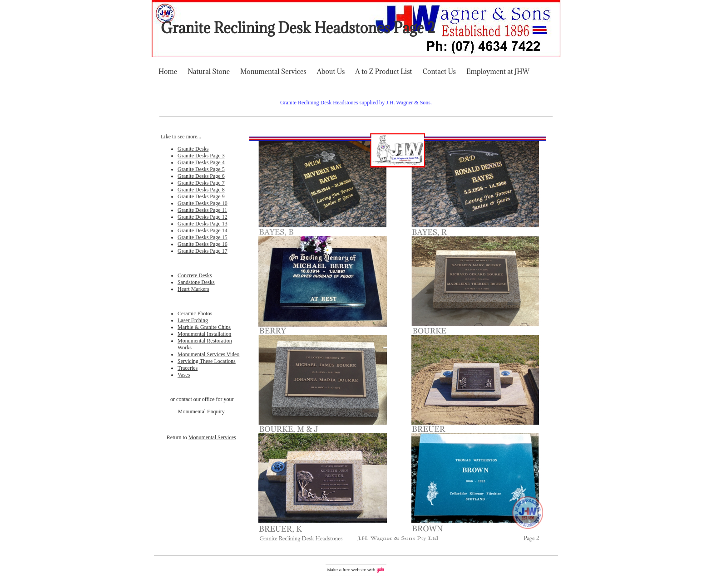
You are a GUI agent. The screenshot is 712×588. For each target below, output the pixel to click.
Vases (184, 375)
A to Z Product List (383, 71)
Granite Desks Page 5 (201, 169)
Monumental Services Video (208, 354)
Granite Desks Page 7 (201, 183)
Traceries (188, 368)
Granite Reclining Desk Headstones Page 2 (298, 28)
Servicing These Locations (207, 361)
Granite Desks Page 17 (203, 251)
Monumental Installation (204, 334)
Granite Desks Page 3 (201, 156)
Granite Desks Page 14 (203, 230)
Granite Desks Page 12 (203, 217)
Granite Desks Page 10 (203, 203)
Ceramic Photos (195, 314)
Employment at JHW (498, 71)
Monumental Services (273, 71)
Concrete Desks (195, 275)
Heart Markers (193, 289)
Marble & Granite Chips (204, 327)
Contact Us (439, 71)
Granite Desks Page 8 (201, 190)
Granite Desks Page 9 (201, 196)
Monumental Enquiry (201, 412)
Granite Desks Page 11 (202, 210)
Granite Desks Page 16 (203, 244)
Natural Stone (209, 71)
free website (355, 570)
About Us (331, 71)
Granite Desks (193, 149)
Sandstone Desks (196, 282)
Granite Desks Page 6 (201, 176)
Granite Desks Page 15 (203, 237)
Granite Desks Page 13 (203, 224)
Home (168, 71)
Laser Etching (193, 320)
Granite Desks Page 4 (201, 162)
